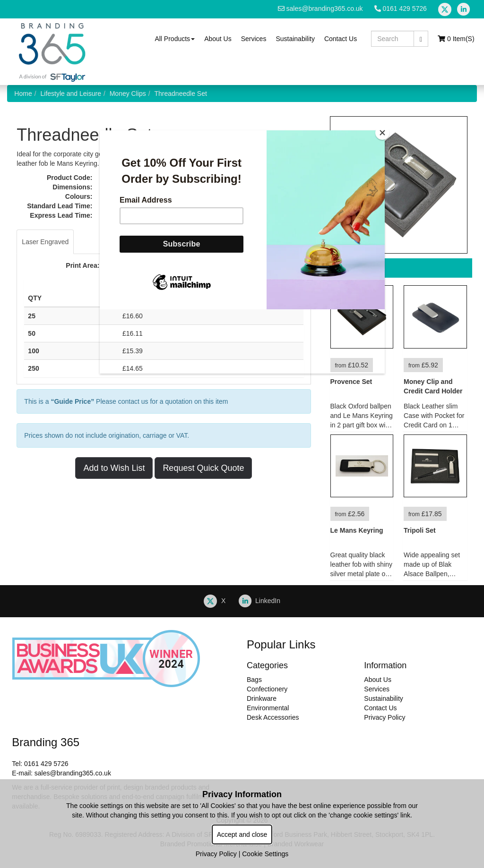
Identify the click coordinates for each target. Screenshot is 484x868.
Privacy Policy (216, 854)
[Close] (382, 133)
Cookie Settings (265, 854)
